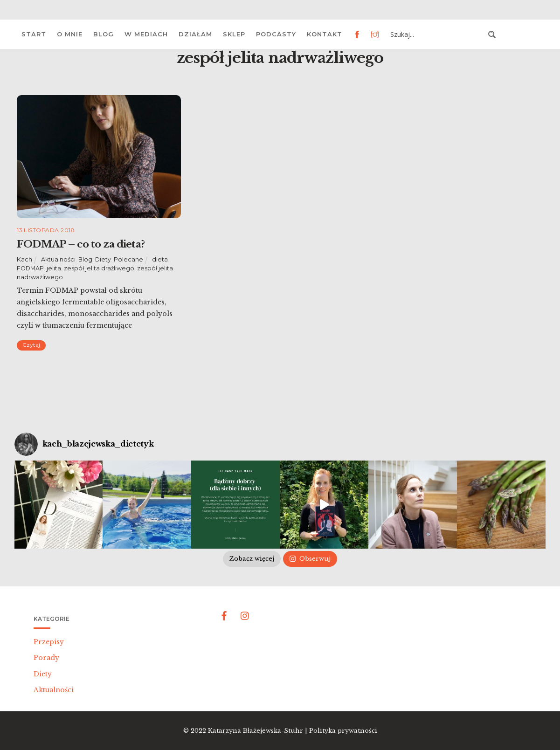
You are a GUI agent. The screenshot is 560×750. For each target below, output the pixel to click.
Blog (104, 34)
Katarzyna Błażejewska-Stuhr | (259, 731)
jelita (54, 268)
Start (34, 34)
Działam (195, 34)
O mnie (70, 34)
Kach (24, 259)
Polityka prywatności (343, 731)
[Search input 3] (436, 34)
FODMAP (30, 268)
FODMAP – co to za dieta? (81, 244)
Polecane (128, 259)
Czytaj (31, 345)
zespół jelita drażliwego (99, 268)
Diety (103, 259)
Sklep (234, 34)
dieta (160, 259)
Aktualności (58, 259)
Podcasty (276, 34)
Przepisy (49, 642)
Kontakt (325, 34)
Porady (46, 658)
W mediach (146, 34)
